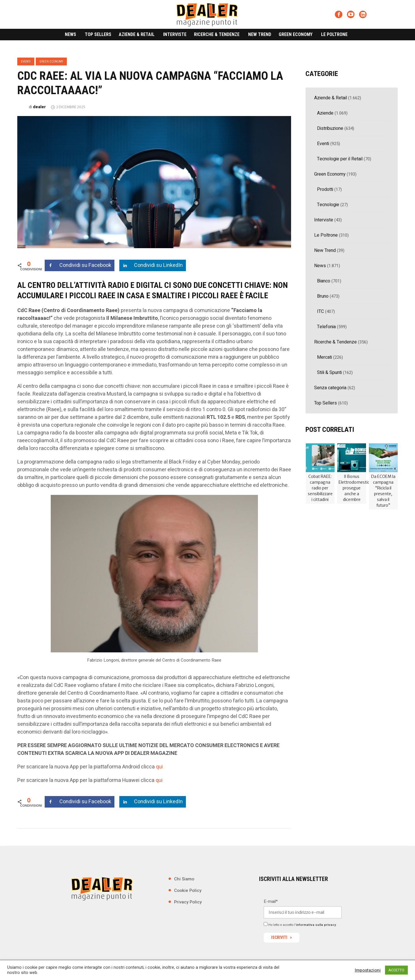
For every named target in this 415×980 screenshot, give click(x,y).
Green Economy (51, 61)
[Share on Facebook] (80, 265)
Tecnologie (328, 205)
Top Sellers (326, 403)
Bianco (324, 281)
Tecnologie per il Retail (340, 159)
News (320, 266)
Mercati (325, 357)
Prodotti (325, 189)
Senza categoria (330, 388)
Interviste (324, 220)
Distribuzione (330, 128)
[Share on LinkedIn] (153, 265)
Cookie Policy (188, 890)
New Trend (325, 250)
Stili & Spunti (329, 373)
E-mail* (271, 901)
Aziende (325, 113)
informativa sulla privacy (316, 925)
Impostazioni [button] (368, 970)
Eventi (26, 61)
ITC (320, 312)
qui (159, 767)
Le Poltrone (326, 235)
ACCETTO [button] (396, 970)
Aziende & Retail (331, 98)
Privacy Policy (188, 902)
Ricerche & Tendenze (335, 342)
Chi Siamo (184, 879)
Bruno (323, 296)
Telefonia (326, 327)
